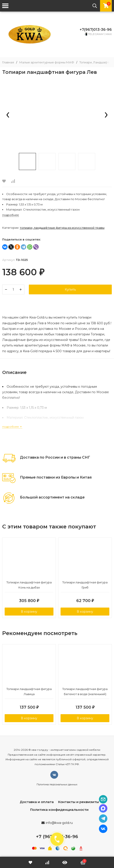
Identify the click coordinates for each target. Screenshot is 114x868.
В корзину (29, 612)
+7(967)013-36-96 (96, 30)
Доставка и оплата (37, 802)
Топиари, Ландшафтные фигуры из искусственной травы (62, 228)
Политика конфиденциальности (59, 810)
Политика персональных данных (57, 784)
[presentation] (8, 115)
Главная (8, 62)
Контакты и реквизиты (79, 802)
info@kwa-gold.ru (59, 823)
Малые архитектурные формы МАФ (47, 62)
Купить (70, 289)
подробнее (12, 427)
